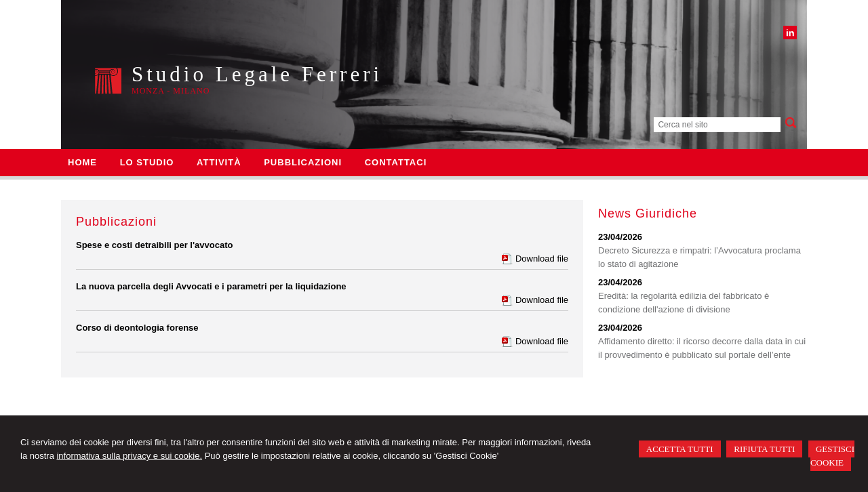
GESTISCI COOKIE (832, 456)
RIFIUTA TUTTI (764, 449)
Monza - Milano (171, 91)
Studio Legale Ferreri (257, 74)
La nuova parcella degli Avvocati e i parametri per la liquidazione (211, 286)
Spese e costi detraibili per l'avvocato (154, 245)
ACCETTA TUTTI (680, 449)
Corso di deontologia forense (137, 328)
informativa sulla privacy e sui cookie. (129, 456)
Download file (542, 259)
